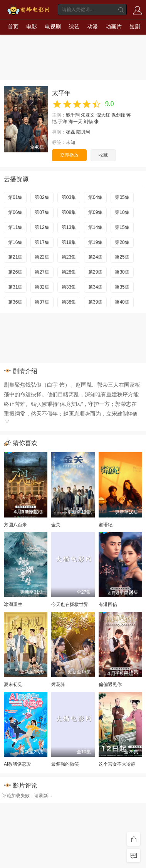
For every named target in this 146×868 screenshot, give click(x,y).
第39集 (95, 302)
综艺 (74, 27)
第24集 (95, 257)
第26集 (15, 272)
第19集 (95, 242)
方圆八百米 (15, 525)
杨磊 (70, 132)
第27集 (42, 272)
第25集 (122, 257)
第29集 (95, 272)
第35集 (122, 287)
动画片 (114, 27)
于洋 (62, 122)
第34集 (95, 287)
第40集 (122, 302)
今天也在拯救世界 (70, 604)
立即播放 (69, 155)
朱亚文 (88, 115)
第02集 (42, 197)
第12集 (42, 227)
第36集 (15, 302)
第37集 (42, 302)
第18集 (69, 242)
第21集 (15, 257)
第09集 (95, 212)
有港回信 (108, 604)
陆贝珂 (83, 132)
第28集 (69, 272)
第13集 (69, 227)
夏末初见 (13, 684)
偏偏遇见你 (110, 684)
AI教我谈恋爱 (18, 764)
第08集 (69, 212)
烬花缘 (58, 684)
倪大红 (103, 115)
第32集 (42, 287)
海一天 (76, 122)
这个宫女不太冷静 (117, 764)
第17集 (42, 242)
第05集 (122, 197)
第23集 (69, 257)
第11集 (15, 227)
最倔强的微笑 (65, 764)
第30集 (122, 272)
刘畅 (88, 122)
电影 (32, 27)
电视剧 (53, 27)
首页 (13, 27)
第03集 (69, 197)
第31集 (15, 287)
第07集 (42, 212)
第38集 (69, 302)
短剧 (135, 27)
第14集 (95, 227)
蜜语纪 (106, 525)
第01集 (15, 197)
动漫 (92, 27)
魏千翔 (73, 115)
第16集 (15, 242)
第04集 (95, 197)
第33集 (69, 287)
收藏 (103, 155)
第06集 (15, 212)
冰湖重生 (13, 604)
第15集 (122, 227)
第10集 (122, 212)
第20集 (122, 242)
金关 (56, 525)
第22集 (42, 257)
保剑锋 (118, 115)
